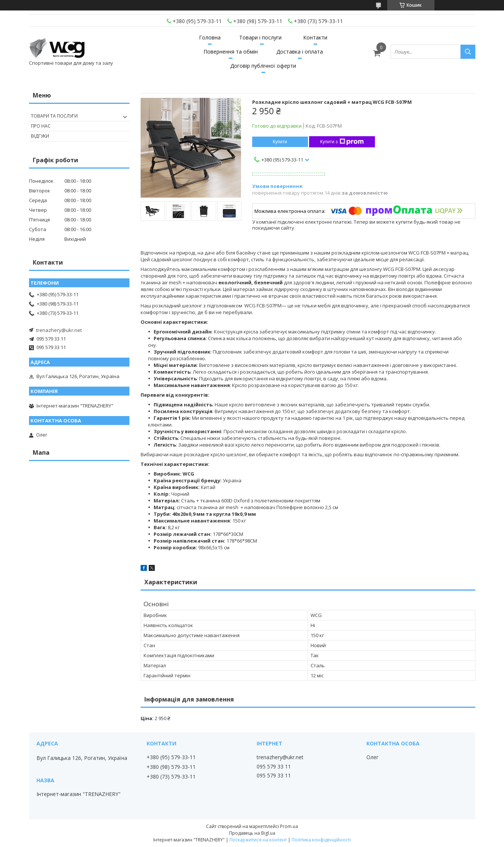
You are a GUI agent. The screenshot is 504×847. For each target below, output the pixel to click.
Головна (210, 37)
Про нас (41, 126)
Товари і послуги (260, 37)
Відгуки (40, 136)
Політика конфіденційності (321, 840)
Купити (280, 142)
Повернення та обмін (231, 52)
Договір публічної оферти (263, 66)
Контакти (315, 37)
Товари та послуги (54, 116)
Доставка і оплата (300, 52)
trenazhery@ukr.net (59, 330)
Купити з (342, 142)
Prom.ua (289, 826)
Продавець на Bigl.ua (252, 833)
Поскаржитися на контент (258, 840)
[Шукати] (468, 52)
